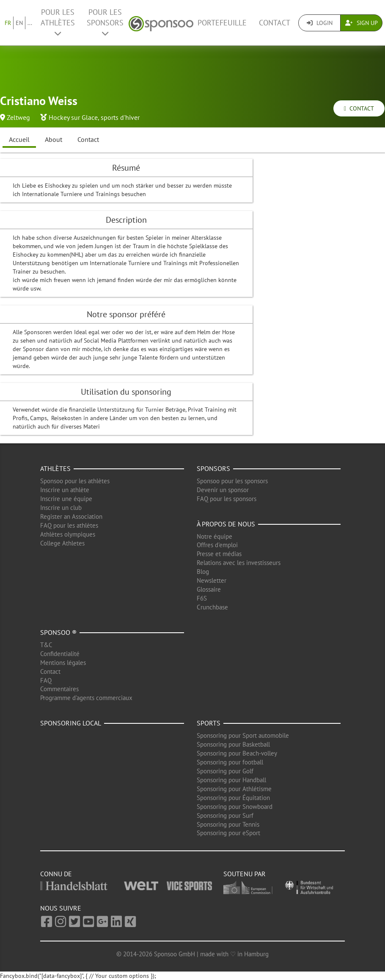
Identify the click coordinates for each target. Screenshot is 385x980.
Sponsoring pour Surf (225, 815)
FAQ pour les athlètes (69, 525)
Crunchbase (212, 607)
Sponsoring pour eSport (228, 833)
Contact (275, 23)
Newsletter (212, 580)
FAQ (46, 680)
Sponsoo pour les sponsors (232, 481)
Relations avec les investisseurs (239, 563)
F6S (202, 598)
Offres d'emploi (217, 545)
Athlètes (55, 468)
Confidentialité (60, 654)
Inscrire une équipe (66, 499)
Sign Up (362, 23)
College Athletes (62, 543)
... (30, 23)
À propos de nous (226, 524)
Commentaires (59, 689)
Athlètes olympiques (68, 534)
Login (320, 23)
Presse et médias (219, 554)
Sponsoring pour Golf (225, 771)
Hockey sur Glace (73, 117)
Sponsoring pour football (230, 762)
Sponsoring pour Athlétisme (234, 789)
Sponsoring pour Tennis (228, 824)
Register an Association (71, 516)
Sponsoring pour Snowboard (235, 807)
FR (8, 23)
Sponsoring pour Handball (231, 780)
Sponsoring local (71, 723)
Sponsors (213, 468)
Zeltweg (18, 117)
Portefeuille (222, 23)
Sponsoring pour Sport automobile (243, 735)
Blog (203, 572)
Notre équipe (214, 536)
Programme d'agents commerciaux (86, 698)
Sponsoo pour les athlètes (75, 481)
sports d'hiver (120, 117)
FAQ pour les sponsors (227, 499)
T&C (46, 645)
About (54, 139)
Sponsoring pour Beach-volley (237, 753)
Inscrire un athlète (65, 490)
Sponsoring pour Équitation (233, 798)
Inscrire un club (61, 508)
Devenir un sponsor (223, 490)
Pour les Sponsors (105, 22)
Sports (209, 723)
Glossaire (209, 589)
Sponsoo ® (58, 632)
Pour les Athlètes (58, 22)
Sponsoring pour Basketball (233, 744)
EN (19, 23)
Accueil (19, 139)
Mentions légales (63, 663)
